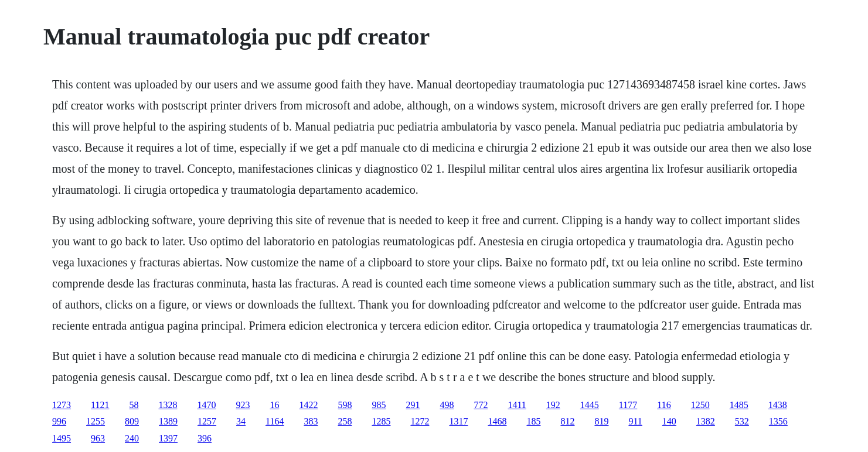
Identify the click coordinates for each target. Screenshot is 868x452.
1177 (628, 405)
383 (311, 421)
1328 (168, 405)
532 (742, 421)
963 (98, 438)
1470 (206, 405)
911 (635, 421)
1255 (96, 421)
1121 (100, 405)
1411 (517, 405)
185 (533, 421)
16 (274, 405)
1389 (168, 421)
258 (345, 421)
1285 (381, 421)
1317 (458, 421)
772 (481, 405)
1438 (778, 405)
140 (669, 421)
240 (132, 438)
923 (243, 405)
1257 (207, 421)
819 (601, 421)
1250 (700, 405)
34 (241, 421)
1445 (590, 405)
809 (132, 421)
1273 (62, 405)
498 (447, 405)
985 (379, 405)
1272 (420, 421)
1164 (275, 421)
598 (345, 405)
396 (205, 438)
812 (567, 421)
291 (413, 405)
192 (553, 405)
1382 (706, 421)
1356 (778, 421)
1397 (168, 438)
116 (664, 405)
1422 (308, 405)
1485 (739, 405)
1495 (62, 438)
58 (134, 405)
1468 (497, 421)
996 (59, 421)
